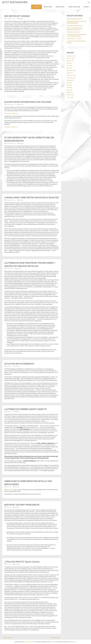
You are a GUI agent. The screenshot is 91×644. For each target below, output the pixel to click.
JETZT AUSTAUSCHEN (15, 2)
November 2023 (71, 71)
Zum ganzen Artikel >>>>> (12, 113)
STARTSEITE (36, 7)
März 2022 (70, 92)
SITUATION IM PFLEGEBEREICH (19, 364)
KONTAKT (86, 7)
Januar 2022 (70, 97)
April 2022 (70, 90)
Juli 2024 (69, 63)
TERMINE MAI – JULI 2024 (74, 39)
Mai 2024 (69, 68)
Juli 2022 (69, 83)
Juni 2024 (69, 66)
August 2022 (70, 80)
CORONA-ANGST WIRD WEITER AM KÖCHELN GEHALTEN (32, 198)
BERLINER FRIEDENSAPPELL (75, 19)
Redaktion (21, 19)
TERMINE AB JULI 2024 (73, 32)
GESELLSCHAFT (60, 7)
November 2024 (71, 56)
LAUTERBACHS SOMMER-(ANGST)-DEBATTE (26, 409)
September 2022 (71, 78)
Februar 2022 (70, 95)
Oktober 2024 (71, 58)
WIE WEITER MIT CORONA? (17, 16)
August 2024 (70, 61)
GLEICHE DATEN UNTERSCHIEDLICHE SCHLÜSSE (28, 102)
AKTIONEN (11, 490)
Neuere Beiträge (56, 638)
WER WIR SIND (48, 7)
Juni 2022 (69, 85)
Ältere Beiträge (7, 638)
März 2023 (70, 73)
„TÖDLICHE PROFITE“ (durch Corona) (22, 562)
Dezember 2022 (71, 75)
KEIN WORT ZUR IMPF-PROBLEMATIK (22, 505)
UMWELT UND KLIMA (74, 7)
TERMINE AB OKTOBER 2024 (75, 26)
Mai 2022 (69, 88)
